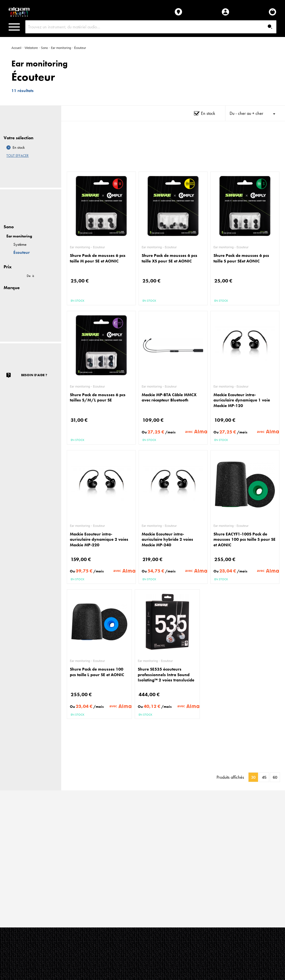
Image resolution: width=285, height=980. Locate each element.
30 (253, 777)
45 (264, 777)
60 (275, 777)
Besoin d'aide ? (34, 375)
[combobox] (151, 27)
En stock (208, 113)
